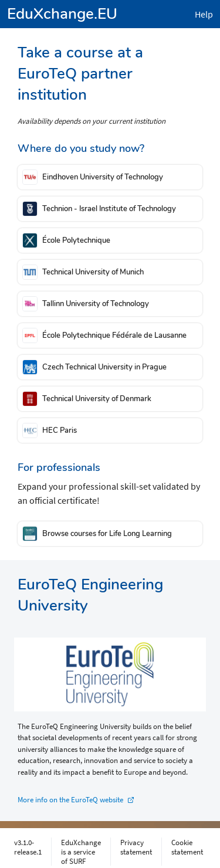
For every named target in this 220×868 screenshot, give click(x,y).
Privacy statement (136, 847)
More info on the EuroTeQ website (70, 800)
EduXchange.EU (62, 14)
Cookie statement (187, 847)
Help (204, 14)
